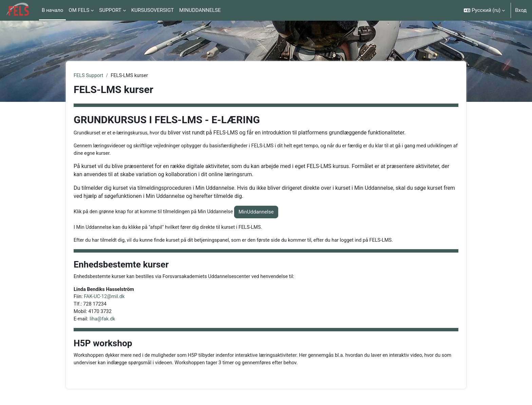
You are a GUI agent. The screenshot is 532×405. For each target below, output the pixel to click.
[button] (484, 10)
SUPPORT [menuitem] (110, 10)
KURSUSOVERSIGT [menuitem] (153, 10)
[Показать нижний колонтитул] (515, 388)
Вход (521, 10)
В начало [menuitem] (52, 10)
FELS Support (89, 76)
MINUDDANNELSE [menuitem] (200, 10)
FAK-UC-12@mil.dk (105, 299)
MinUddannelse (262, 213)
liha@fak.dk (103, 321)
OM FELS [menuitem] (79, 10)
